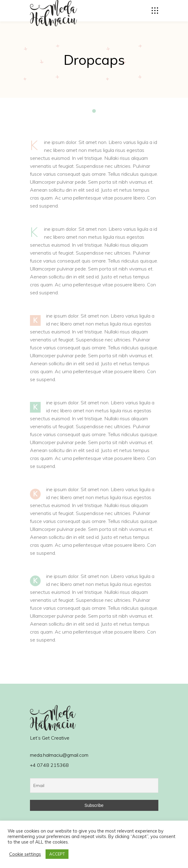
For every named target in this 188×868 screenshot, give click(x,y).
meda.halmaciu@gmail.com (59, 755)
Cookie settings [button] (25, 854)
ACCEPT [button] (57, 854)
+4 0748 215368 (49, 765)
